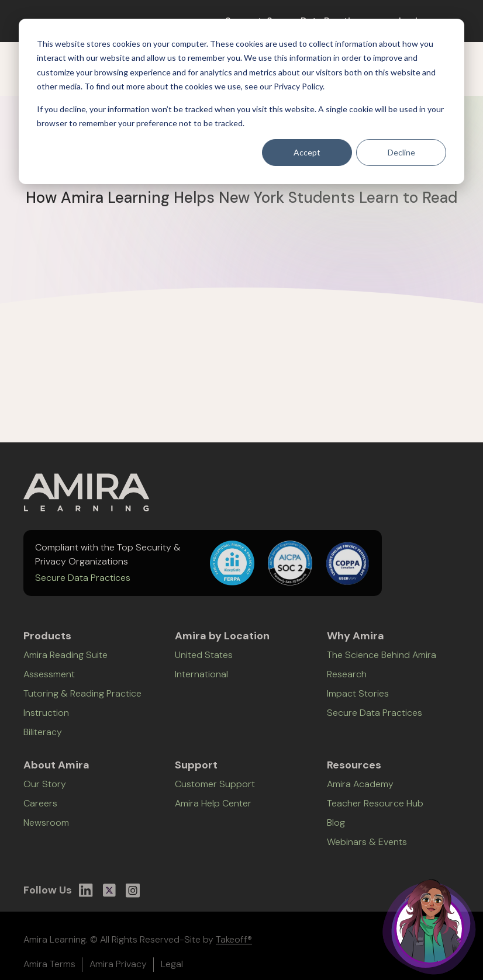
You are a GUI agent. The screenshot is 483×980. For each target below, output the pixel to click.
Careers (40, 810)
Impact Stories (358, 700)
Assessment (49, 681)
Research (347, 681)
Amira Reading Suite (65, 662)
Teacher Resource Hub (375, 810)
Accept (307, 152)
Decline (401, 152)
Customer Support (215, 791)
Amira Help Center (213, 810)
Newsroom (46, 830)
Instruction (46, 720)
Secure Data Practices (83, 583)
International (201, 681)
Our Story (45, 791)
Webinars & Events (367, 849)
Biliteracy (43, 739)
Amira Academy (360, 791)
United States (204, 662)
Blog (336, 830)
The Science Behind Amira (382, 662)
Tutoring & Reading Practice (82, 700)
